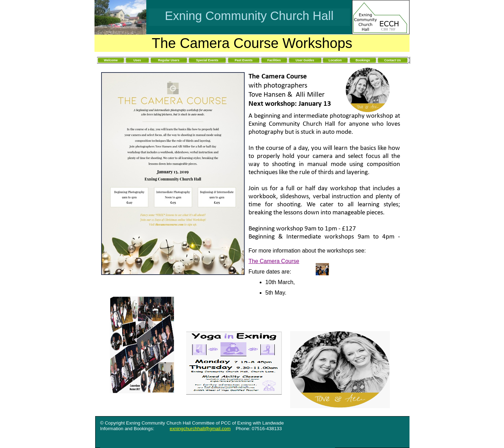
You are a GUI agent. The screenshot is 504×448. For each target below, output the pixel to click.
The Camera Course (274, 261)
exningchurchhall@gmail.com (200, 429)
